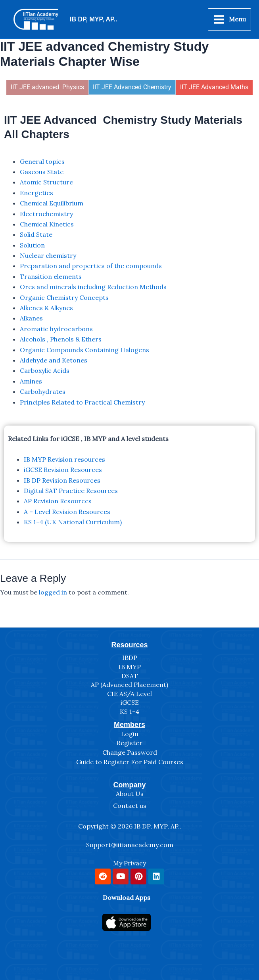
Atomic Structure (46, 182)
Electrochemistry (46, 214)
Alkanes (31, 318)
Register (129, 743)
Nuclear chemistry (48, 255)
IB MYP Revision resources (64, 459)
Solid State (36, 234)
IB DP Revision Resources (62, 480)
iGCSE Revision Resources (63, 470)
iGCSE (130, 702)
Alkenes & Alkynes (46, 308)
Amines (31, 381)
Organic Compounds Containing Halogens (84, 350)
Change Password (130, 752)
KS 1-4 (129, 712)
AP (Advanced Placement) (129, 685)
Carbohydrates (43, 391)
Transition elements (51, 276)
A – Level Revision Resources (67, 512)
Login (130, 734)
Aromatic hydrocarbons (56, 329)
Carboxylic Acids (45, 370)
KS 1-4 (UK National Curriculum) (73, 522)
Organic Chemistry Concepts (64, 297)
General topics (42, 161)
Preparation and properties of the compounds (91, 266)
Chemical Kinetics (47, 224)
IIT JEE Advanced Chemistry (132, 87)
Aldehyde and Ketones (54, 360)
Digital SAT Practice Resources (71, 491)
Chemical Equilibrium (52, 203)
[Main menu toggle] (229, 19)
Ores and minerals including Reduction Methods (93, 287)
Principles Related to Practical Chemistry (82, 402)
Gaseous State (42, 172)
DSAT (130, 676)
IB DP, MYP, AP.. (93, 19)
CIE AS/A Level (129, 694)
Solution (32, 245)
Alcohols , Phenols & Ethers (61, 339)
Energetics (36, 193)
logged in (53, 592)
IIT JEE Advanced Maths (214, 87)
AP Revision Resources (58, 501)
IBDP (130, 658)
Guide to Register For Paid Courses (130, 762)
